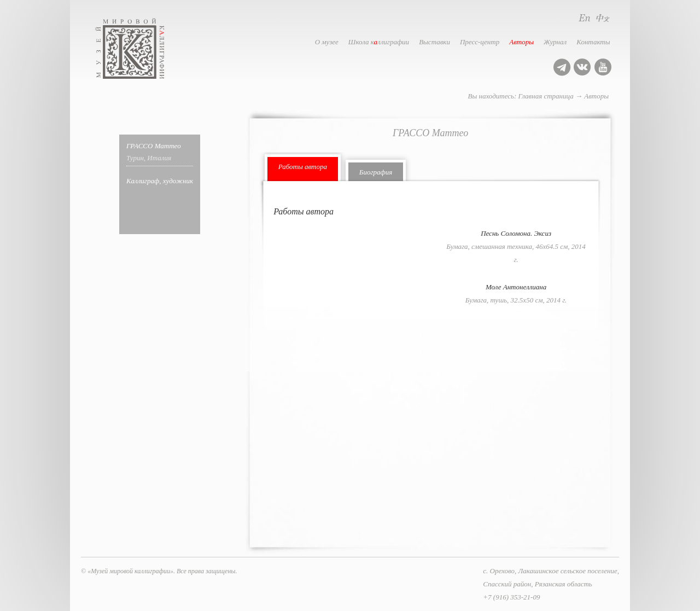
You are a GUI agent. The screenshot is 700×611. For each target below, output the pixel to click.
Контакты (593, 42)
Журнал (555, 42)
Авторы (521, 42)
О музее (327, 42)
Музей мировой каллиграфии (142, 48)
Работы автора (303, 167)
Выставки (434, 42)
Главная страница (546, 96)
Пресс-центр (480, 42)
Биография (376, 172)
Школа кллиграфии (379, 42)
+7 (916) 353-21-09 (511, 597)
